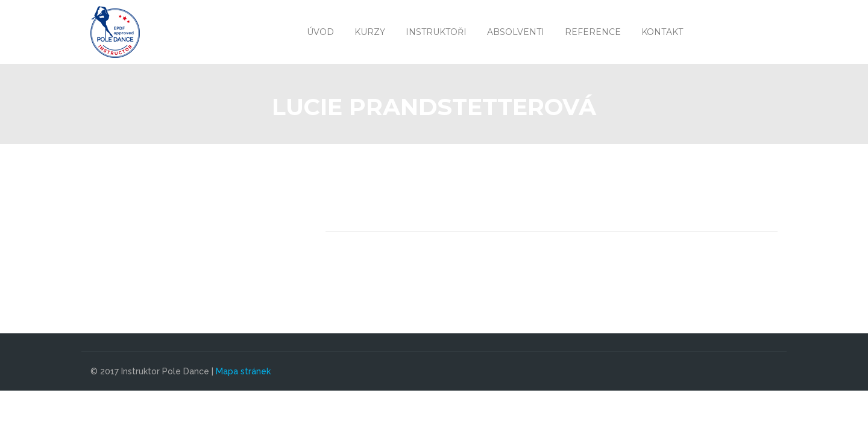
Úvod (320, 32)
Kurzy (370, 32)
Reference (593, 32)
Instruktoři (436, 32)
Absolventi (516, 32)
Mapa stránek (243, 371)
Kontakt (662, 32)
